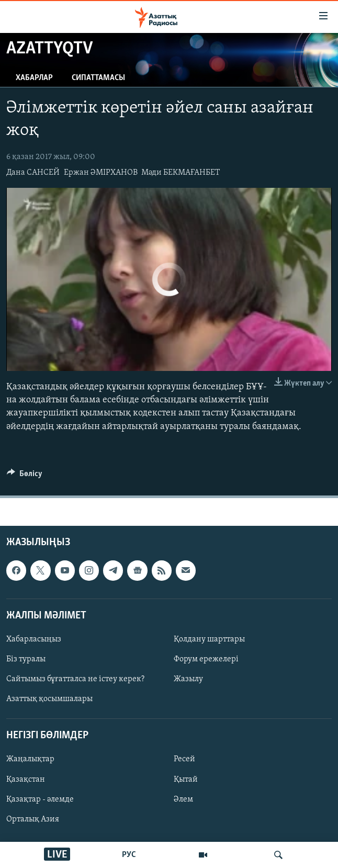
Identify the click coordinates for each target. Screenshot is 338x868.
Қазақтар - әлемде (40, 799)
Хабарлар (34, 78)
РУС (129, 855)
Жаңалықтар (30, 759)
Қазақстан (26, 779)
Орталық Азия (33, 819)
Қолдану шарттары (209, 639)
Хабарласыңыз (34, 639)
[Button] (25, 476)
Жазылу (188, 679)
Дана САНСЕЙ (33, 173)
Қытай (186, 779)
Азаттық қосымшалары (49, 699)
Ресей (184, 759)
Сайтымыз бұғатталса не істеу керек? (75, 679)
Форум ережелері (206, 659)
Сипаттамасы (98, 78)
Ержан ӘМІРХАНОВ (101, 173)
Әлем (183, 799)
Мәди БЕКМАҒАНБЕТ (181, 173)
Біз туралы (26, 659)
